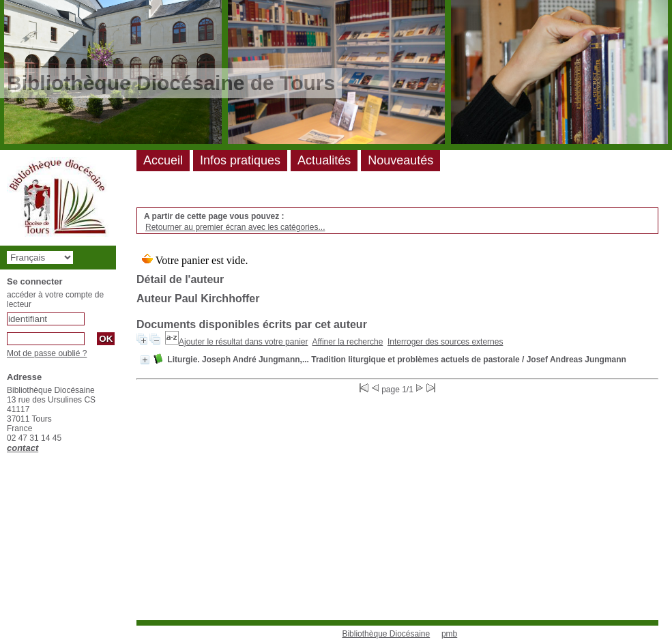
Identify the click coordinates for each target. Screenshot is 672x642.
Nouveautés (400, 160)
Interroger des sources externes (445, 342)
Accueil (163, 160)
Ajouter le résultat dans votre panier (243, 342)
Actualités (324, 160)
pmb (449, 634)
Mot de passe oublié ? (47, 353)
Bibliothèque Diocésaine (386, 634)
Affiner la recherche (348, 342)
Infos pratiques (240, 160)
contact (23, 448)
